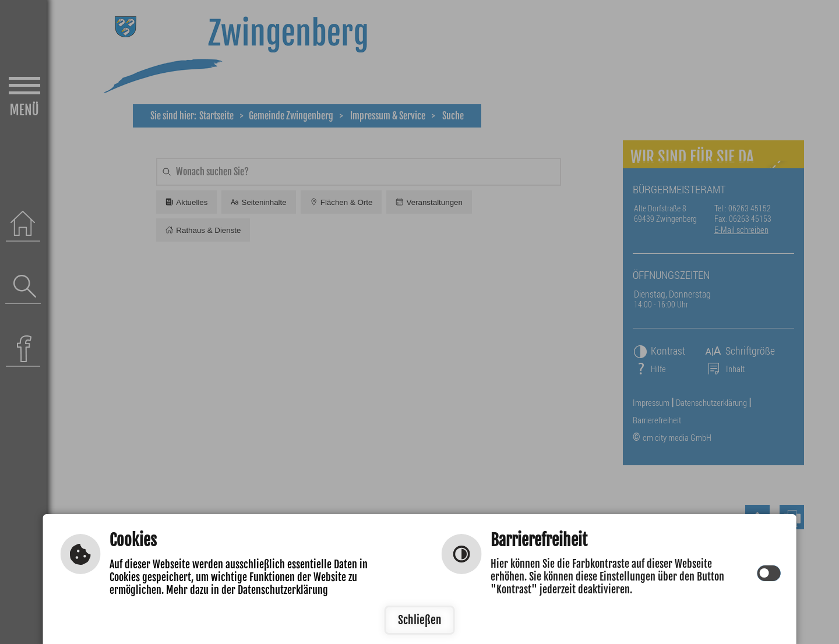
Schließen (420, 620)
